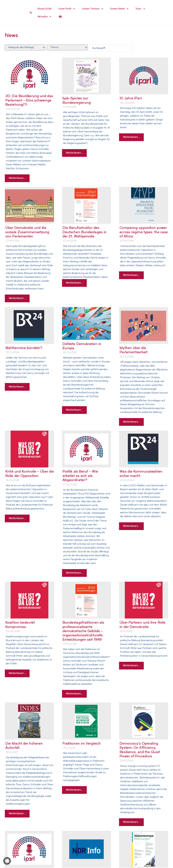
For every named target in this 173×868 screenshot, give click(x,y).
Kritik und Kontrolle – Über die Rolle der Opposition (30, 473)
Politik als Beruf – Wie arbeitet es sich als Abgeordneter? (80, 476)
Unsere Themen (93, 9)
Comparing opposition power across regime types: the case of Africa (144, 232)
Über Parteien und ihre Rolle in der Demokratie (142, 625)
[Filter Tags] (67, 47)
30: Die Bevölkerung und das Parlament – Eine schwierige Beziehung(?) (29, 100)
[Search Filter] (111, 48)
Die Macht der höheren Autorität (24, 746)
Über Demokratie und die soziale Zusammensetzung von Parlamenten (27, 232)
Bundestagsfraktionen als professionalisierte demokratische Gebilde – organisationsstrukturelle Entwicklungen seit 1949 (83, 631)
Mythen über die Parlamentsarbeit (133, 350)
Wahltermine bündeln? (24, 348)
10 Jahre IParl (131, 98)
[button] (7, 861)
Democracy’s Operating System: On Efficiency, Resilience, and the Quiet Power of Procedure (140, 750)
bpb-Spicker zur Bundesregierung (77, 100)
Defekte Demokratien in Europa (82, 346)
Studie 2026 (45, 9)
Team (140, 9)
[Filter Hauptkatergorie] (25, 47)
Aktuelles (44, 16)
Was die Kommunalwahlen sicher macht (141, 473)
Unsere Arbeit (119, 9)
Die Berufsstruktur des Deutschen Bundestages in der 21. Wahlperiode (84, 232)
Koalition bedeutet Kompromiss (20, 625)
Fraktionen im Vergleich (82, 743)
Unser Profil (67, 9)
